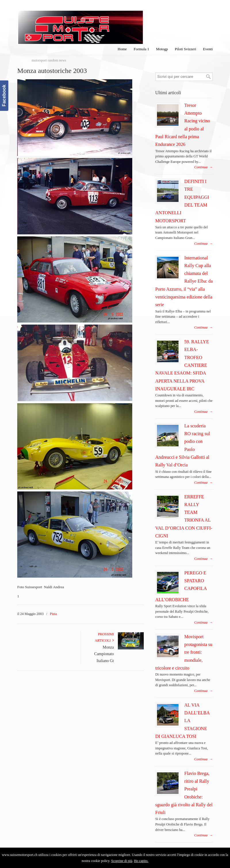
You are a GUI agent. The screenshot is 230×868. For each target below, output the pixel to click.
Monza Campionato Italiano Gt (104, 654)
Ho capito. (141, 861)
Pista (53, 614)
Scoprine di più (122, 861)
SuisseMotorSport (80, 23)
